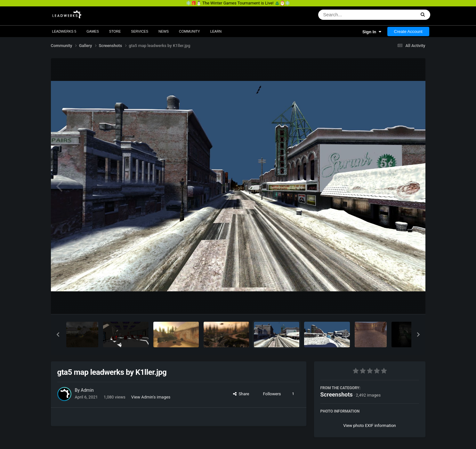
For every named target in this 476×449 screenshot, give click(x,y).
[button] (58, 335)
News (164, 31)
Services (140, 31)
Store (115, 31)
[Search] (350, 15)
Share (241, 394)
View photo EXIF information (370, 425)
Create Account (408, 32)
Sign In (372, 32)
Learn (216, 31)
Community (190, 31)
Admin (87, 390)
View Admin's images (151, 397)
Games (93, 31)
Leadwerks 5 (64, 31)
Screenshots (337, 394)
